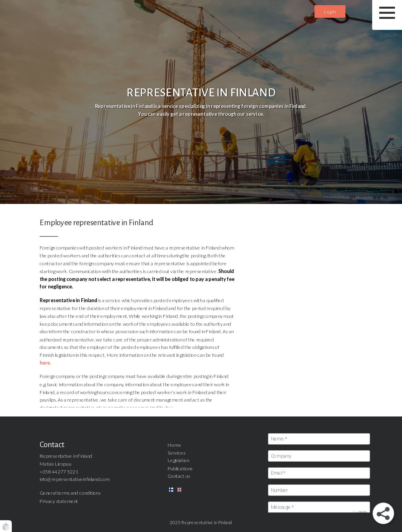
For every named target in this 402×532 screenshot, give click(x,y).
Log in (330, 11)
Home (174, 445)
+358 (46, 471)
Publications (180, 468)
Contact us (179, 476)
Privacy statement (59, 501)
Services (177, 452)
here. (45, 363)
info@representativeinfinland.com (75, 479)
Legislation (179, 460)
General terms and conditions (70, 493)
